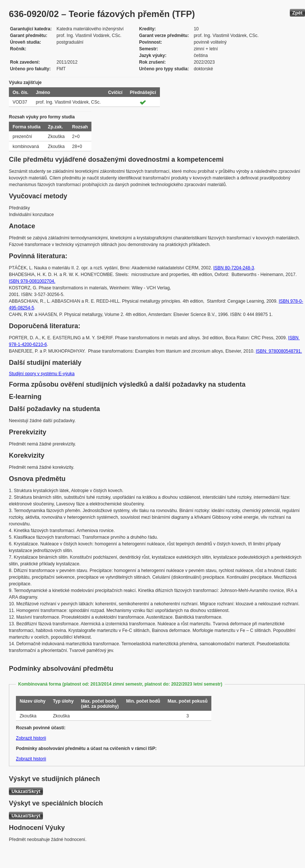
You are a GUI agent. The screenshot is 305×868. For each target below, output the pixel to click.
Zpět (297, 13)
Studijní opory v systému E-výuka (42, 374)
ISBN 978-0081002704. (32, 281)
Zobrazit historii (31, 738)
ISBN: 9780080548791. (279, 351)
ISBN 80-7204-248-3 (234, 268)
